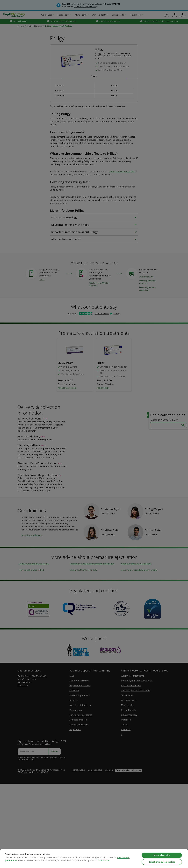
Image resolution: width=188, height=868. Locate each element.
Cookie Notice (102, 860)
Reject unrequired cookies (162, 862)
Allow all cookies (162, 855)
